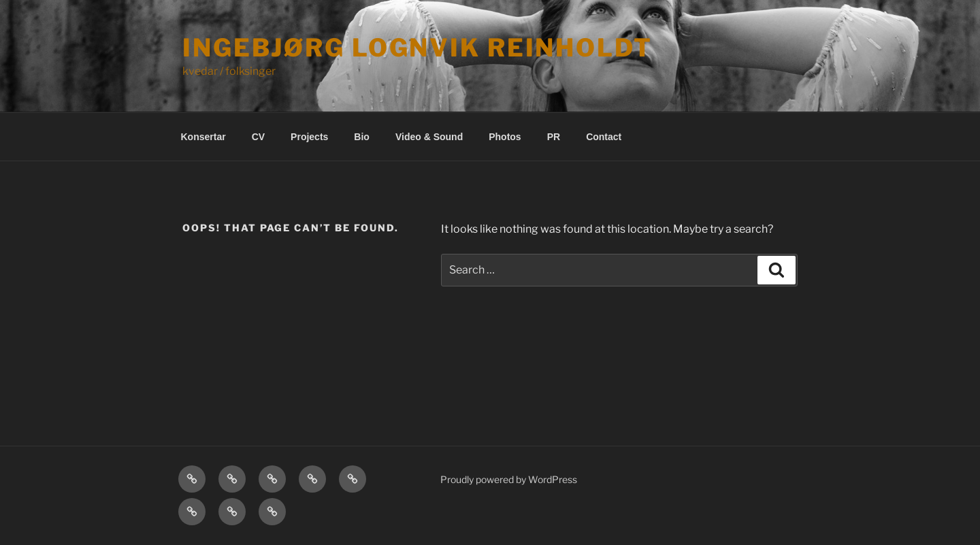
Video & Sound (429, 137)
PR (554, 137)
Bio (362, 137)
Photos (505, 137)
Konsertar (203, 137)
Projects (309, 137)
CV (258, 137)
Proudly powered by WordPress (509, 479)
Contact (604, 137)
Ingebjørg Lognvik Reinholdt (418, 48)
